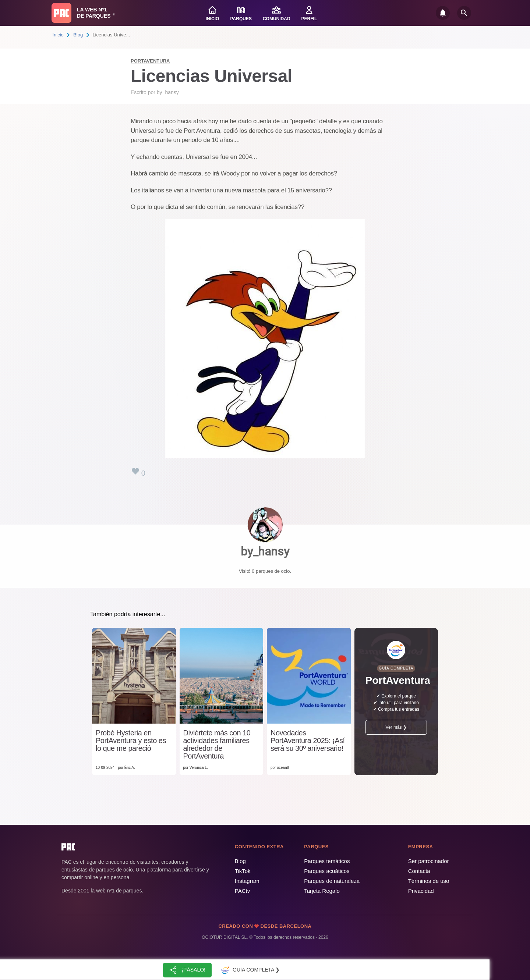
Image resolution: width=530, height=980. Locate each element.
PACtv (242, 891)
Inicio (58, 35)
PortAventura (150, 61)
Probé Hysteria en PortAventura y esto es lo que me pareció (131, 741)
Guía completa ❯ (250, 970)
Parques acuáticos (327, 871)
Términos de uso (429, 881)
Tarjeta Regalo (322, 891)
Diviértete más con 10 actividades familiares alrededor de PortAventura (217, 745)
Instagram (247, 881)
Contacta (419, 871)
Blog (78, 35)
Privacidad (421, 891)
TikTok (243, 871)
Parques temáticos (327, 861)
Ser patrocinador (429, 861)
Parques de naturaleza (332, 881)
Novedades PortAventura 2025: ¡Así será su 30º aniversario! (308, 741)
